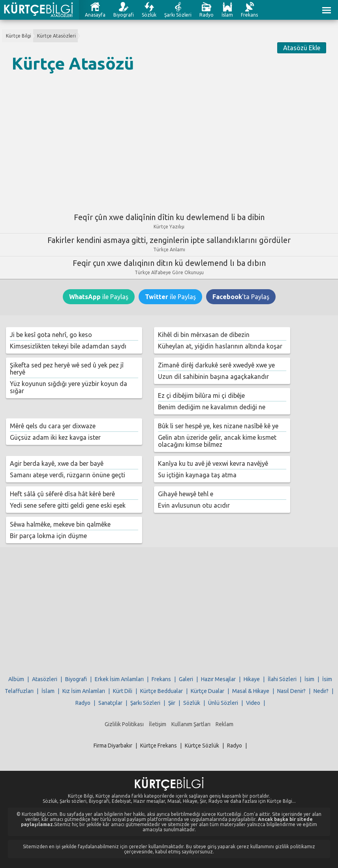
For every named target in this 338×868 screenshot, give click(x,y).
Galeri (186, 679)
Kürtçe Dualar (207, 691)
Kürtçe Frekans (159, 746)
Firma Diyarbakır (113, 746)
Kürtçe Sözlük (202, 746)
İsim (309, 679)
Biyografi (124, 15)
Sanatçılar (110, 703)
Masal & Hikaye (251, 691)
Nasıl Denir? (291, 691)
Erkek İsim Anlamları (119, 679)
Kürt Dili (123, 691)
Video (253, 703)
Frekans (249, 15)
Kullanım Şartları (191, 724)
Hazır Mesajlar (218, 679)
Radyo (207, 15)
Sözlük (149, 15)
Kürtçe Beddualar (161, 691)
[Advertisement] (169, 139)
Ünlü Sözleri (223, 703)
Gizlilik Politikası (124, 724)
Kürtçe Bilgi (19, 36)
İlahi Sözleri (282, 679)
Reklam (224, 724)
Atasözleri (45, 679)
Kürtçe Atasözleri (56, 36)
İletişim (158, 724)
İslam (227, 15)
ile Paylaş (99, 297)
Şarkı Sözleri (178, 15)
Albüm (16, 679)
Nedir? (321, 691)
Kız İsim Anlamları (84, 691)
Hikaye (252, 679)
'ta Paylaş (241, 297)
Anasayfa (95, 15)
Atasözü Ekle (302, 48)
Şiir (172, 703)
